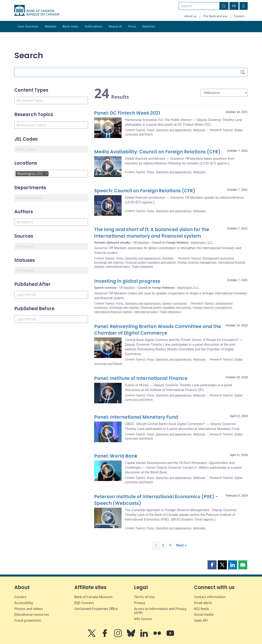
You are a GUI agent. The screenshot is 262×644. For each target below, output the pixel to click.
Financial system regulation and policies (151, 262)
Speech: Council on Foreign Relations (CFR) (145, 191)
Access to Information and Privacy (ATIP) (160, 611)
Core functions (28, 26)
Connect (84, 603)
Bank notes (71, 26)
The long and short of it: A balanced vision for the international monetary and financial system (152, 233)
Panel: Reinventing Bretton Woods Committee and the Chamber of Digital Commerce (158, 330)
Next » (181, 545)
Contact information (210, 597)
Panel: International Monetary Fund (136, 417)
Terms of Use (144, 597)
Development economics (218, 258)
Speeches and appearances (174, 130)
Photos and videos (29, 609)
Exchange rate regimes (109, 262)
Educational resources (32, 614)
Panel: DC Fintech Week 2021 (127, 113)
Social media (204, 614)
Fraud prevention (28, 620)
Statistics (149, 26)
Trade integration (142, 267)
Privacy (140, 603)
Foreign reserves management (197, 262)
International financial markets (113, 312)
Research (115, 26)
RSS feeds (202, 609)
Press (132, 26)
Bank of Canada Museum (93, 597)
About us (191, 16)
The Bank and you (215, 16)
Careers (239, 16)
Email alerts (203, 603)
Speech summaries (175, 303)
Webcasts (199, 130)
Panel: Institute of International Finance (141, 378)
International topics (118, 267)
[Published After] (51, 295)
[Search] (243, 72)
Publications (94, 26)
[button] (212, 565)
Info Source (143, 619)
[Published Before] (51, 319)
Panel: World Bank (116, 456)
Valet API (201, 620)
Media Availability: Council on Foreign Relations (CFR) (157, 152)
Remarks (168, 258)
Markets (51, 26)
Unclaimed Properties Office (96, 609)
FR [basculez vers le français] (234, 6)
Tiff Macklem (141, 243)
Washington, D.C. (202, 243)
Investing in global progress (127, 281)
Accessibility (24, 603)
